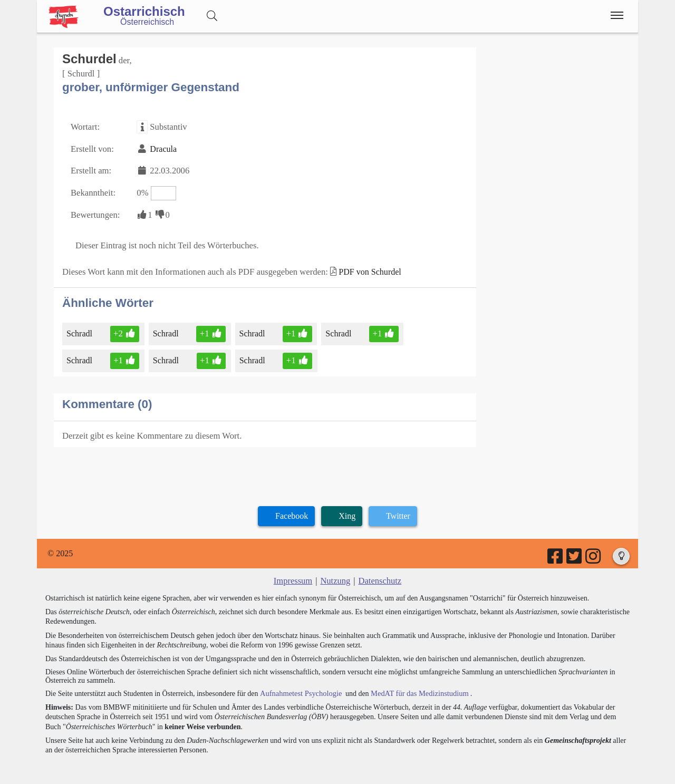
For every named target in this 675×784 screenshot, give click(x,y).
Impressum (294, 572)
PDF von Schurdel (360, 266)
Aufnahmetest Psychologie (299, 685)
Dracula (161, 147)
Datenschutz (379, 572)
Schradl (81, 327)
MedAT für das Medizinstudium (415, 685)
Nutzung (335, 572)
